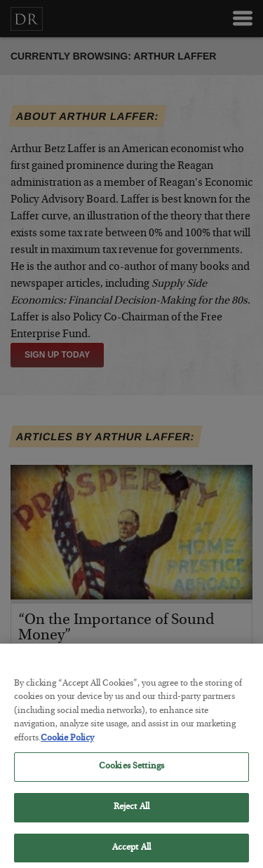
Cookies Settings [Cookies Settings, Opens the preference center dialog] (131, 772)
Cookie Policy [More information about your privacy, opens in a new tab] (67, 744)
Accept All (131, 853)
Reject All (131, 812)
